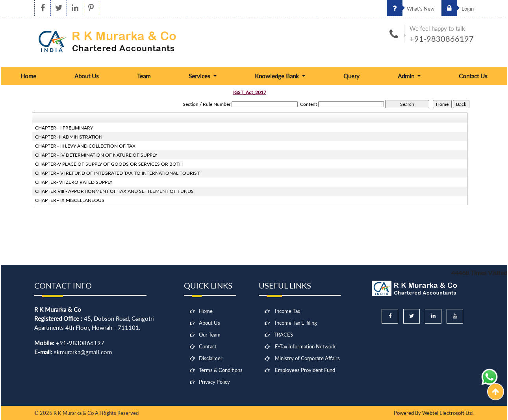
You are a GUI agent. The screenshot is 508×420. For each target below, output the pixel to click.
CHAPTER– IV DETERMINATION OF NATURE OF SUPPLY (96, 155)
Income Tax (287, 311)
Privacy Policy (214, 382)
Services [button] (200, 76)
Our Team (210, 335)
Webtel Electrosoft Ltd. (448, 413)
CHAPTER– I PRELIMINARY (64, 128)
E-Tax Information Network (305, 346)
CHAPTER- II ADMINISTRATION (69, 137)
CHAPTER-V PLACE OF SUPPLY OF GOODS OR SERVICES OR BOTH (109, 164)
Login (458, 9)
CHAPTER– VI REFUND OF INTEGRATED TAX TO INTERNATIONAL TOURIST (117, 173)
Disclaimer (211, 358)
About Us (87, 76)
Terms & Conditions (221, 370)
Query (351, 76)
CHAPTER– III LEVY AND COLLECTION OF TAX (85, 146)
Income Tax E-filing (296, 323)
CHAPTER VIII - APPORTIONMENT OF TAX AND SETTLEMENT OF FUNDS (114, 191)
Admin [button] (407, 76)
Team (144, 76)
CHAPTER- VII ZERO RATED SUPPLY (74, 182)
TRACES (283, 335)
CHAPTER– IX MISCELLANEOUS (70, 200)
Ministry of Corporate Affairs (307, 358)
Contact (208, 346)
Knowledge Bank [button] (278, 76)
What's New (411, 9)
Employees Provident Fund (305, 370)
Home (28, 76)
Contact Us (473, 76)
